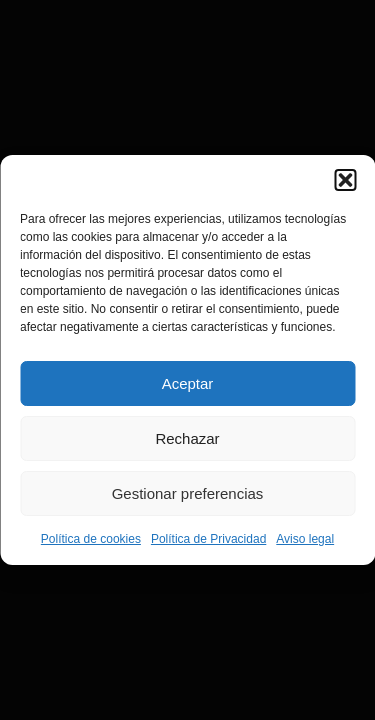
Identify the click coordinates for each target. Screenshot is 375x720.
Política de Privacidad (208, 539)
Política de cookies (91, 539)
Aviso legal (305, 539)
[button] (345, 180)
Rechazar (187, 438)
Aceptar (188, 383)
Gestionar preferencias (188, 493)
